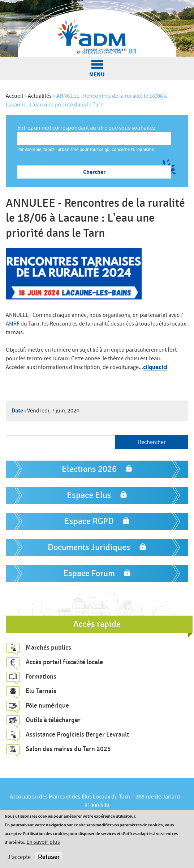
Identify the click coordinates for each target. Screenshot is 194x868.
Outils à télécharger (53, 720)
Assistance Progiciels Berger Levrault (77, 734)
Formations (41, 676)
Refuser (49, 857)
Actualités (40, 96)
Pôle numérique (47, 705)
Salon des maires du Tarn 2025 (68, 749)
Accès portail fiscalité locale (64, 662)
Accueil (14, 96)
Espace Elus (89, 495)
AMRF (13, 324)
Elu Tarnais (41, 691)
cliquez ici (155, 367)
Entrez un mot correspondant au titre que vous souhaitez (86, 128)
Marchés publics (48, 647)
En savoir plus (43, 842)
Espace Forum (89, 573)
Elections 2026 (89, 469)
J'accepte (19, 857)
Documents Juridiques (89, 547)
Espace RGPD (89, 521)
